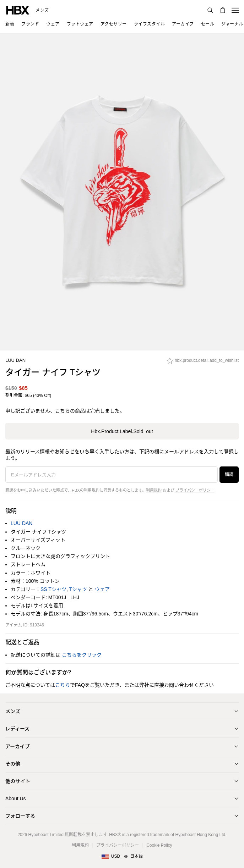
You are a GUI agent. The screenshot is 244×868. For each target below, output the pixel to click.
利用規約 (154, 490)
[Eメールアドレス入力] (112, 475)
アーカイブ (18, 746)
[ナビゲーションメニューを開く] (235, 10)
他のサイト (18, 781)
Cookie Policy (159, 845)
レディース (17, 729)
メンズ (42, 10)
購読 (229, 475)
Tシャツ (78, 589)
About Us (16, 798)
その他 (13, 764)
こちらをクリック (82, 655)
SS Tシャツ (53, 589)
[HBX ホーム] (18, 10)
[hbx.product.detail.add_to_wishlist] (203, 363)
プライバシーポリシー (195, 490)
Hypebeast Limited (46, 835)
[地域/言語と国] (122, 857)
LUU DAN (15, 360)
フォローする (20, 816)
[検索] (210, 10)
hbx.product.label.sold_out (122, 431)
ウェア (102, 589)
